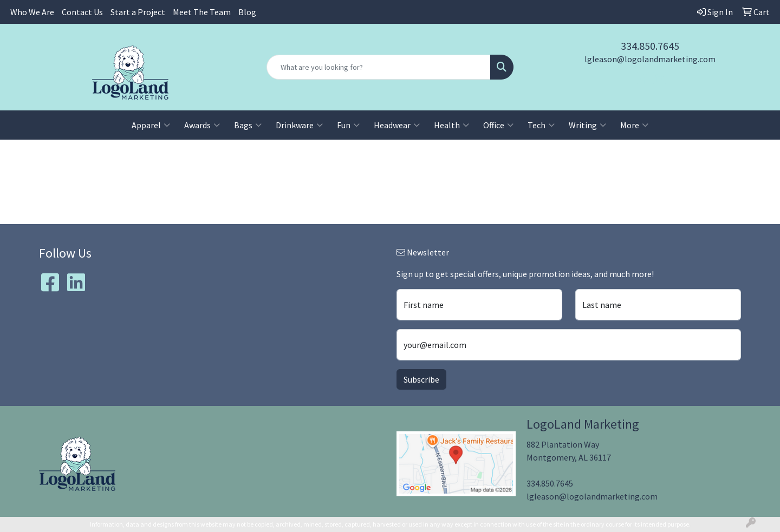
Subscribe (421, 379)
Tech (541, 125)
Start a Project (138, 12)
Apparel (151, 125)
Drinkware (299, 125)
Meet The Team (202, 12)
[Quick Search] (379, 67)
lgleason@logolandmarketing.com (650, 59)
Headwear (397, 125)
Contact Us (82, 12)
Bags (248, 125)
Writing (587, 125)
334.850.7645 (650, 46)
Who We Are (32, 12)
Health (451, 125)
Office (498, 125)
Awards (202, 125)
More (634, 125)
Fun (348, 125)
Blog (247, 12)
